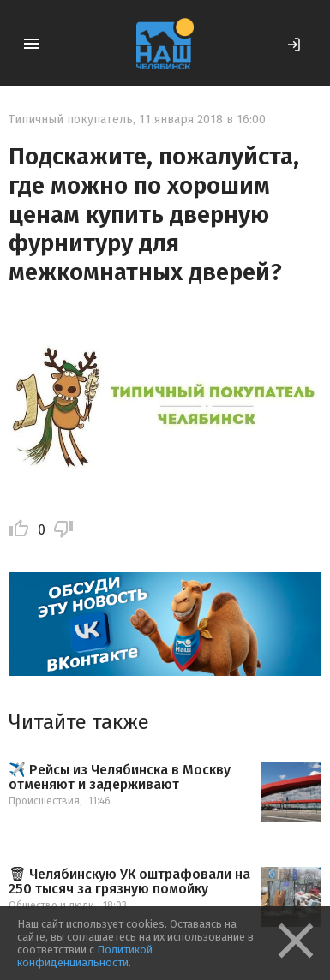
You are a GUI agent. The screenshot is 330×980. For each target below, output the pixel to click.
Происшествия (44, 801)
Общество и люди (51, 905)
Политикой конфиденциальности (85, 956)
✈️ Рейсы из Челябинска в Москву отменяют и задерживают (120, 777)
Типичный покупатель (71, 120)
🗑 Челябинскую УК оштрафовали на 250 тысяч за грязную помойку (129, 882)
